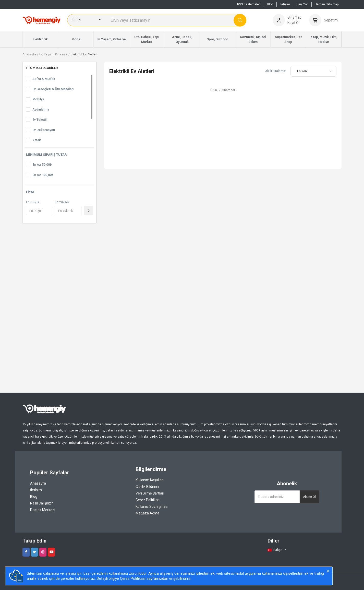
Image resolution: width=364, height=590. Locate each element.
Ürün (77, 20)
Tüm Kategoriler (41, 68)
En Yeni (302, 71)
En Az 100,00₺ (43, 175)
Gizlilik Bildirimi (147, 487)
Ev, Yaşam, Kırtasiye (53, 54)
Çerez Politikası (148, 500)
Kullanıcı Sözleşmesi (152, 507)
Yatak (37, 140)
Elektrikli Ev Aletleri (84, 54)
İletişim (285, 4)
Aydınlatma (41, 109)
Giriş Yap (302, 4)
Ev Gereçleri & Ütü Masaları (53, 89)
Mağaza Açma (147, 513)
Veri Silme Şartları (150, 493)
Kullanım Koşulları (150, 480)
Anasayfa (29, 54)
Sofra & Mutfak (44, 79)
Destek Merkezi (43, 510)
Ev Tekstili (40, 120)
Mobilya (38, 99)
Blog (270, 4)
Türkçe (277, 550)
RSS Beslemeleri (249, 4)
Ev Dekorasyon (44, 130)
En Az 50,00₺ (42, 165)
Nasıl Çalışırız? (41, 503)
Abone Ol (309, 497)
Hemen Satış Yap (327, 4)
